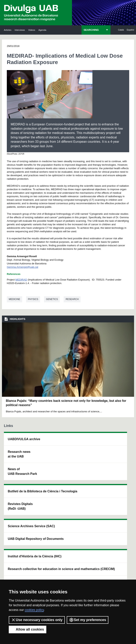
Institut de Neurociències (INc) (118, 444)
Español (130, 30)
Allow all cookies (28, 629)
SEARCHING (91, 30)
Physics (33, 299)
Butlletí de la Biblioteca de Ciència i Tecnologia (42, 451)
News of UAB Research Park (15, 485)
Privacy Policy (87, 575)
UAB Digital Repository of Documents (67, 477)
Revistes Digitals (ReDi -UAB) (40, 482)
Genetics (52, 299)
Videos (32, 30)
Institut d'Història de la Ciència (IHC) (92, 448)
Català (121, 30)
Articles (8, 30)
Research (72, 299)
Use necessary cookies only (37, 620)
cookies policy (34, 610)
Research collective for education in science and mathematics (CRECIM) (92, 489)
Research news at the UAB (16, 461)
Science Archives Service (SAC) (66, 446)
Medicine (14, 299)
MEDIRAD (21, 280)
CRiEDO (91, 520)
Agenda (42, 30)
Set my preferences (88, 620)
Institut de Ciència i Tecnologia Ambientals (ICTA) (119, 470)
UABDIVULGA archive (16, 441)
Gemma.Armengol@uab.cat (22, 267)
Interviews (20, 30)
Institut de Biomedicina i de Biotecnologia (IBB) (119, 502)
